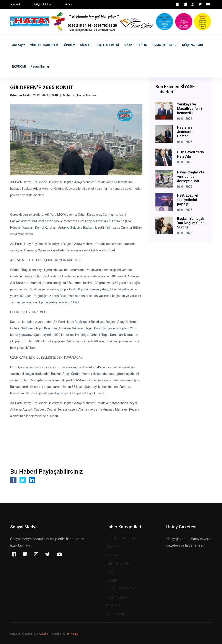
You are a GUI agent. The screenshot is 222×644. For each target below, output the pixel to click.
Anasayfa (19, 45)
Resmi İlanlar (40, 66)
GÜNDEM (69, 45)
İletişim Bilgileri (42, 5)
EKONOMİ (19, 66)
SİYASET (86, 45)
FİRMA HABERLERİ (165, 45)
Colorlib (44, 634)
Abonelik (15, 5)
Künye (68, 5)
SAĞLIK (142, 45)
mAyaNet (73, 634)
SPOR (128, 45)
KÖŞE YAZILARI (193, 45)
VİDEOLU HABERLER (44, 45)
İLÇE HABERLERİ (108, 45)
